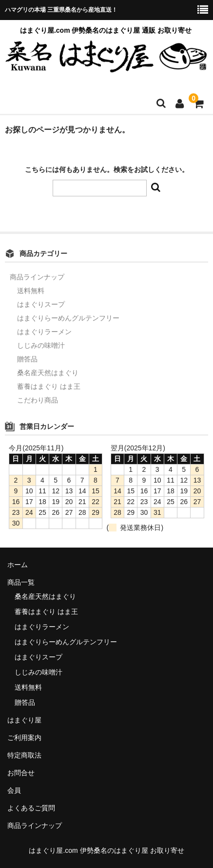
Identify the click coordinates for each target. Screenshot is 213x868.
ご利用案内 (24, 738)
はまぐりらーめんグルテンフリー (68, 318)
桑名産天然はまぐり (48, 373)
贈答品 (27, 359)
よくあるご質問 (31, 808)
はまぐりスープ (41, 304)
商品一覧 (21, 582)
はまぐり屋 (24, 720)
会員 (14, 790)
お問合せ (21, 773)
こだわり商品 (38, 400)
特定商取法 (24, 755)
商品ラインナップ (37, 277)
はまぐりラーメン (44, 332)
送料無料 (31, 291)
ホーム (18, 565)
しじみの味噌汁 (41, 345)
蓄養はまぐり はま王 (49, 386)
